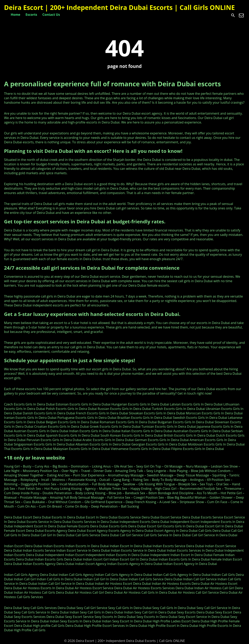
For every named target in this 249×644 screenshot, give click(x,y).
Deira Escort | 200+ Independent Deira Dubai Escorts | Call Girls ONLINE (119, 7)
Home (15, 15)
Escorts (31, 15)
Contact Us (51, 15)
